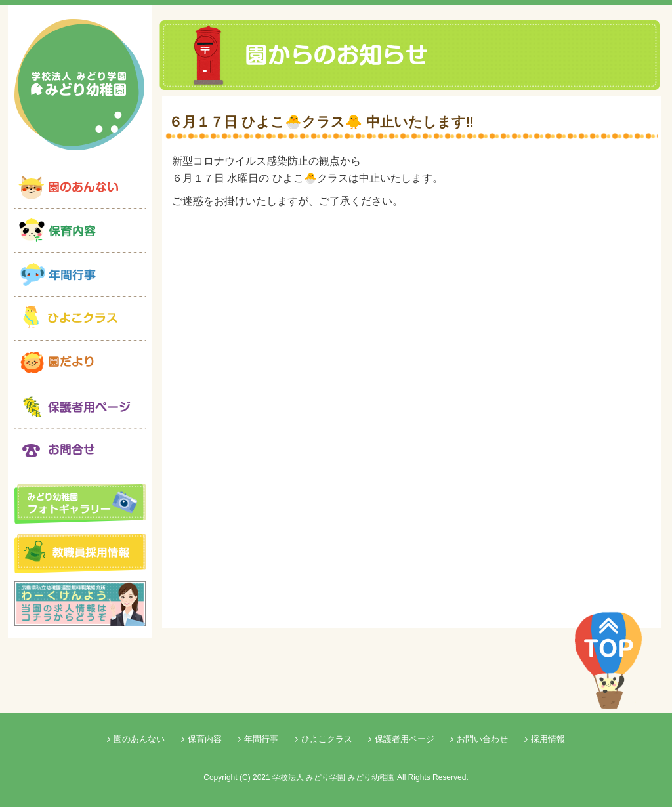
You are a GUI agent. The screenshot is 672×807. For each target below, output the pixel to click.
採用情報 (548, 739)
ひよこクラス (327, 739)
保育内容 (205, 739)
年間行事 (261, 739)
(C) (245, 777)
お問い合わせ (482, 739)
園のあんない (139, 739)
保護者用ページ (405, 739)
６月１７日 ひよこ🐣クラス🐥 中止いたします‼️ (321, 122)
